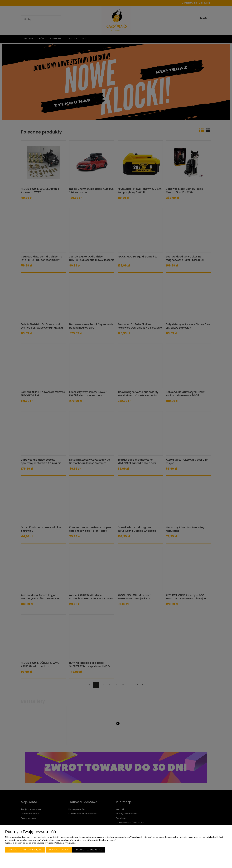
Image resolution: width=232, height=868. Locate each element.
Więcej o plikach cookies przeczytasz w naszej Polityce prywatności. (41, 843)
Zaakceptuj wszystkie (89, 850)
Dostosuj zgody (59, 850)
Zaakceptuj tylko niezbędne (25, 850)
